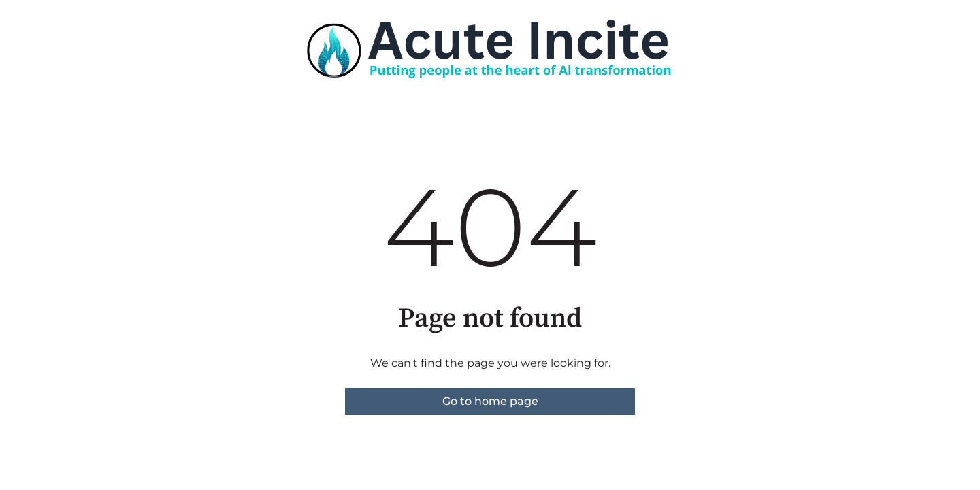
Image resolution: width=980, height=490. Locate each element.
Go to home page (490, 401)
